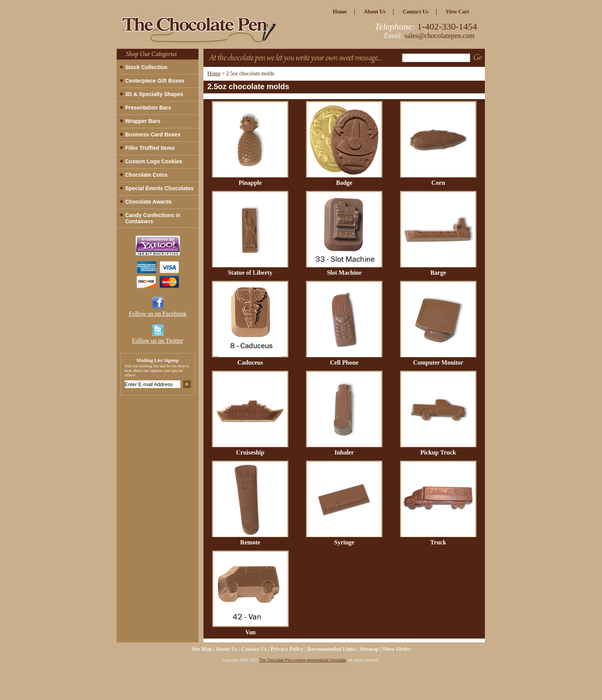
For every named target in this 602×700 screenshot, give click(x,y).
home (340, 12)
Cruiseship (250, 452)
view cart (457, 12)
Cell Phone (344, 362)
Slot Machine (344, 273)
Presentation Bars (148, 108)
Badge (344, 183)
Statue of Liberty (250, 273)
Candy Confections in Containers (153, 218)
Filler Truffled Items (150, 148)
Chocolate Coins (146, 175)
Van (251, 632)
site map (202, 649)
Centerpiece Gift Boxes (155, 81)
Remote (250, 542)
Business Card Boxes (153, 134)
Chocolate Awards (148, 202)
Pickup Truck (438, 452)
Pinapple (250, 183)
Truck (438, 542)
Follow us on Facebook (158, 314)
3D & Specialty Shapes (154, 94)
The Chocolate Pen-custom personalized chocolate (303, 660)
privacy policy (287, 649)
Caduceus (250, 362)
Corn (438, 183)
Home (214, 74)
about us (375, 12)
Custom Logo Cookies (154, 161)
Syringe (344, 542)
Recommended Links (332, 649)
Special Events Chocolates (159, 188)
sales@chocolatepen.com (440, 36)
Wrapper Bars (143, 121)
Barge (438, 273)
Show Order (397, 649)
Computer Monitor (438, 362)
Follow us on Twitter (158, 341)
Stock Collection (146, 67)
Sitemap (369, 649)
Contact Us (416, 12)
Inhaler (344, 452)
